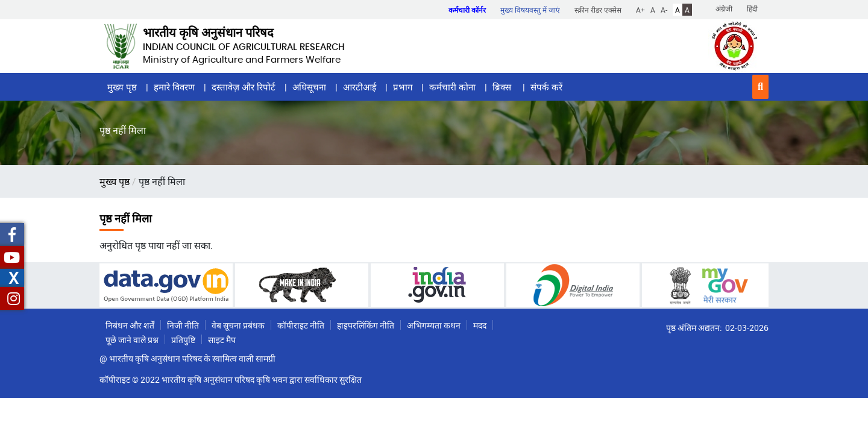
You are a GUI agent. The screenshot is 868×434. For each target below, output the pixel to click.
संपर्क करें (546, 87)
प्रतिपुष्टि (183, 340)
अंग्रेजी (724, 8)
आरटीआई (360, 87)
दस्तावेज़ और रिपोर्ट (244, 87)
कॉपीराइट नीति (301, 325)
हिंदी (752, 8)
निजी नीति (183, 325)
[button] (760, 87)
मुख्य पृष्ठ (122, 87)
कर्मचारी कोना (452, 87)
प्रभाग (403, 87)
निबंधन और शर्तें (130, 325)
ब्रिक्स (503, 87)
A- (664, 10)
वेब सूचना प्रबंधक (238, 325)
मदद (480, 325)
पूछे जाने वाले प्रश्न (132, 340)
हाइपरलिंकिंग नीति (366, 325)
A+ (640, 10)
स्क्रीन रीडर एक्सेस (598, 10)
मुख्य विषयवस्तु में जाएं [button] (530, 10)
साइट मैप (222, 340)
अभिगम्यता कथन (434, 325)
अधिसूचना (309, 87)
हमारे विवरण (174, 87)
